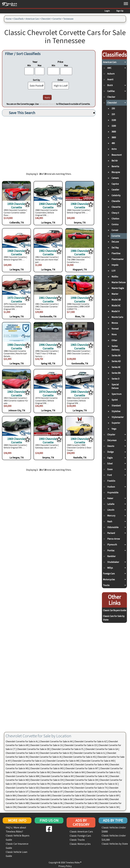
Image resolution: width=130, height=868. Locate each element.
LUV (113, 271)
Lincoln (111, 510)
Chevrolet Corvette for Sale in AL (22, 741)
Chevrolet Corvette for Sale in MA (22, 764)
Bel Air (115, 161)
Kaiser (110, 498)
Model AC (116, 306)
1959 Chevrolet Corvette (16, 205)
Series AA (116, 355)
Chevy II (115, 213)
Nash (110, 521)
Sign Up (120, 11)
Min (29, 65)
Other (114, 340)
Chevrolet (46, 19)
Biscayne (116, 172)
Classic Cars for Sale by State (114, 618)
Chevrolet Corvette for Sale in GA (102, 749)
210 (113, 114)
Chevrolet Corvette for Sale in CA (46, 745)
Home (9, 19)
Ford (110, 475)
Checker (111, 97)
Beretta (115, 166)
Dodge (110, 452)
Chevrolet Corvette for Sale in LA (28, 761)
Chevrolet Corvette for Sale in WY (103, 795)
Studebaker (113, 562)
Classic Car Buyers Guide (115, 610)
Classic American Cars (81, 831)
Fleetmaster (118, 259)
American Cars (32, 19)
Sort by (36, 80)
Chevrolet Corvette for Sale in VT (46, 792)
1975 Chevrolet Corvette (16, 299)
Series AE (116, 367)
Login (107, 11)
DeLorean (112, 440)
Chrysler (111, 435)
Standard (116, 406)
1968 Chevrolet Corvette (48, 205)
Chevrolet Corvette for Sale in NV (33, 772)
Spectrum (116, 394)
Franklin (111, 481)
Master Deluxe (119, 282)
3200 (114, 126)
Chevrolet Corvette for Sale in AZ (90, 741)
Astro (114, 149)
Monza (115, 323)
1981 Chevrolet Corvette (48, 299)
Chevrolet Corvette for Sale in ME (63, 761)
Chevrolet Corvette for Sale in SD (22, 788)
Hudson (111, 487)
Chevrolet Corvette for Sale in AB (22, 799)
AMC (109, 68)
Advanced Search (47, 104)
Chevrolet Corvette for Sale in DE (33, 749)
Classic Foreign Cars (80, 836)
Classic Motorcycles (80, 844)
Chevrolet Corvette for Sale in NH (68, 772)
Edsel (110, 464)
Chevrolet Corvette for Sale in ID (56, 753)
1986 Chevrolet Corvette (80, 252)
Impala (115, 265)
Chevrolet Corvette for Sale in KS (79, 757)
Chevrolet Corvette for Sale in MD (98, 761)
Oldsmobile (113, 527)
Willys (110, 568)
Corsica (115, 224)
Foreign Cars (109, 574)
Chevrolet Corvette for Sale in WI (68, 795)
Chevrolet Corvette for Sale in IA (45, 757)
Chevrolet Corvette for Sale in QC (68, 807)
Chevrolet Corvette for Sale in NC (92, 776)
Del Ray (115, 248)
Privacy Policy (65, 866)
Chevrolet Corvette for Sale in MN (91, 764)
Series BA (116, 373)
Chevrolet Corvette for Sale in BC (56, 799)
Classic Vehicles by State (115, 844)
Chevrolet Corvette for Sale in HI (22, 753)
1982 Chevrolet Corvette (48, 252)
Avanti (110, 79)
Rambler (111, 556)
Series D (115, 379)
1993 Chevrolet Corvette (48, 440)
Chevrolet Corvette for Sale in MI (57, 764)
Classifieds (19, 19)
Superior (116, 423)
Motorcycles (109, 579)
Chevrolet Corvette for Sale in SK (103, 807)
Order (60, 80)
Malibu (115, 277)
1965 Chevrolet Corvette (80, 346)
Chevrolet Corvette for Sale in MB (91, 799)
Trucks (106, 585)
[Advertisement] (49, 142)
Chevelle (116, 201)
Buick (110, 85)
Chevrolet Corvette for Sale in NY (57, 776)
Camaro (115, 178)
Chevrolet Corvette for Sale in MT (82, 768)
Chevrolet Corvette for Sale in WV (34, 795)
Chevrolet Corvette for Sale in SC (101, 784)
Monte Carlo (117, 317)
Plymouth (112, 545)
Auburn (111, 74)
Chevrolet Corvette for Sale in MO (47, 768)
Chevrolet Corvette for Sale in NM (22, 776)
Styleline (116, 411)
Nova (114, 334)
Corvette (57, 19)
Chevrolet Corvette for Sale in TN (56, 788)
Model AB (116, 300)
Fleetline (116, 253)
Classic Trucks (77, 840)
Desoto (111, 446)
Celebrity (116, 195)
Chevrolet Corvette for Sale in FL (67, 749)
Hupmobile (113, 493)
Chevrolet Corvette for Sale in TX (91, 788)
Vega (114, 429)
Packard (111, 533)
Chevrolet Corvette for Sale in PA (34, 784)
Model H (116, 311)
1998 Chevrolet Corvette (80, 299)
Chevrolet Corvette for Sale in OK (81, 780)
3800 (114, 137)
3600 (114, 132)
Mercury (111, 516)
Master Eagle (118, 288)
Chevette (116, 207)
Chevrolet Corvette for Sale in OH (47, 780)
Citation (115, 219)
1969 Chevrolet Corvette (16, 440)
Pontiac (111, 550)
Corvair (115, 230)
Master (115, 294)
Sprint (115, 400)
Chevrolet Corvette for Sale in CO (81, 745)
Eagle (110, 458)
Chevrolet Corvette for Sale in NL (47, 803)
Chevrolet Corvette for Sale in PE (34, 807)
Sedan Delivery (116, 348)
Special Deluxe (115, 386)
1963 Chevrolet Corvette (16, 393)
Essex (110, 469)
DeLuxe (115, 242)
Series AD (116, 361)
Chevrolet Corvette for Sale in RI (67, 784)
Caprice (115, 184)
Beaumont (117, 155)
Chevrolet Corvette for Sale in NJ (103, 772)
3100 (114, 120)
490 (113, 143)
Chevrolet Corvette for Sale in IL (89, 753)
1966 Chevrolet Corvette (80, 393)
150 (113, 108)
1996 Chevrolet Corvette (48, 346)
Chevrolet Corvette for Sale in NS (81, 803)
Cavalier (115, 190)
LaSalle (111, 504)
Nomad (115, 329)
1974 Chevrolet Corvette (48, 393)
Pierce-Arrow (114, 539)
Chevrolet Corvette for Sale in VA (81, 792)
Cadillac (111, 91)
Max (40, 65)
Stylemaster (118, 417)
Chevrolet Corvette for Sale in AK (56, 741)
